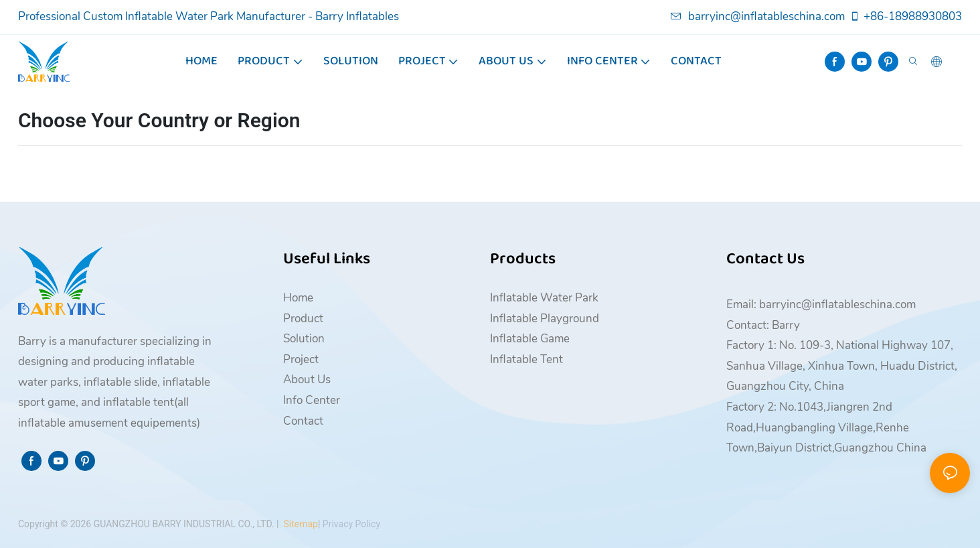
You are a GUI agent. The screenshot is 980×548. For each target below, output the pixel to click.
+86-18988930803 (906, 16)
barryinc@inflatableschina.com (758, 16)
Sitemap (300, 524)
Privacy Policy (351, 524)
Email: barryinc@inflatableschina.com (821, 304)
